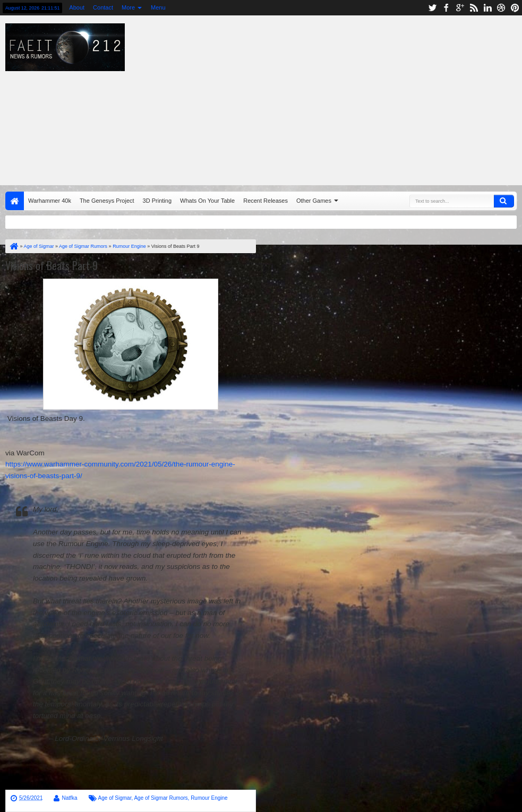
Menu (158, 7)
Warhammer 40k (50, 201)
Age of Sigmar (115, 798)
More (128, 7)
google (460, 8)
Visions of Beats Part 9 (52, 265)
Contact (103, 7)
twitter (432, 8)
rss (474, 8)
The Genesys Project (107, 201)
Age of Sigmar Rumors (161, 798)
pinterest (515, 8)
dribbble (501, 8)
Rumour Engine (209, 798)
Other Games (314, 201)
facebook (446, 8)
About (77, 7)
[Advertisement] (326, 98)
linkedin (487, 8)
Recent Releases (266, 201)
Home (15, 201)
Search (504, 201)
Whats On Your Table (207, 201)
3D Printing (157, 201)
